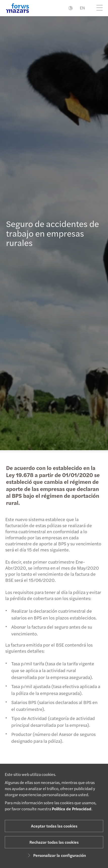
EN (82, 8)
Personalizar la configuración (56, 855)
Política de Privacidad (72, 809)
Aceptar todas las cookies (54, 826)
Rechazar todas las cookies (54, 842)
